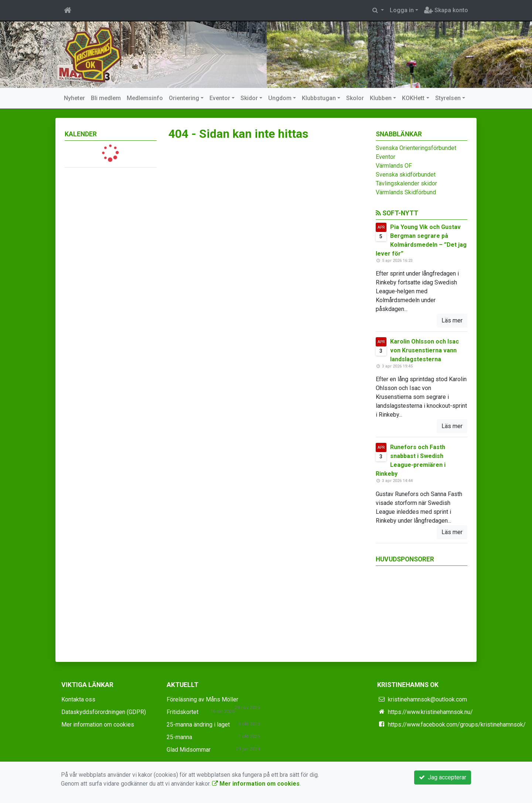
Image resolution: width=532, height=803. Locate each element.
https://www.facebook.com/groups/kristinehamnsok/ (457, 725)
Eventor (220, 98)
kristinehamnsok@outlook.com (427, 699)
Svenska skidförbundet (406, 175)
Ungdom (280, 98)
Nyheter (74, 98)
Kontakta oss (78, 699)
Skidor (249, 98)
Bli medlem (106, 98)
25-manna (179, 737)
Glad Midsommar (189, 750)
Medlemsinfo (145, 98)
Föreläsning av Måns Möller (202, 699)
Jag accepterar (443, 777)
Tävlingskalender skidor (406, 183)
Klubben (381, 98)
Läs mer (452, 320)
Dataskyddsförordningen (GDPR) (104, 712)
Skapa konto (446, 10)
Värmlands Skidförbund (406, 192)
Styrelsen (448, 98)
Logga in (402, 10)
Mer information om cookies (98, 725)
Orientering (184, 98)
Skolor (355, 98)
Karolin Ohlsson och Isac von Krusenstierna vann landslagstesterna (424, 350)
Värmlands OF (394, 166)
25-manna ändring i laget (198, 725)
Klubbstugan (319, 98)
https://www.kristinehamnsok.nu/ (430, 712)
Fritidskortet (183, 712)
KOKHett (413, 98)
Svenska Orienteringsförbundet (416, 148)
